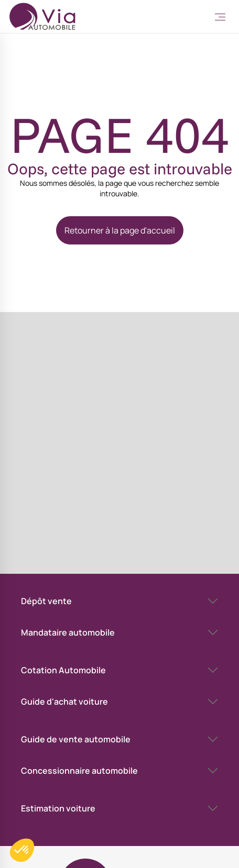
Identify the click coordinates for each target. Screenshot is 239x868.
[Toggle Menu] (220, 17)
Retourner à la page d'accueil (120, 230)
